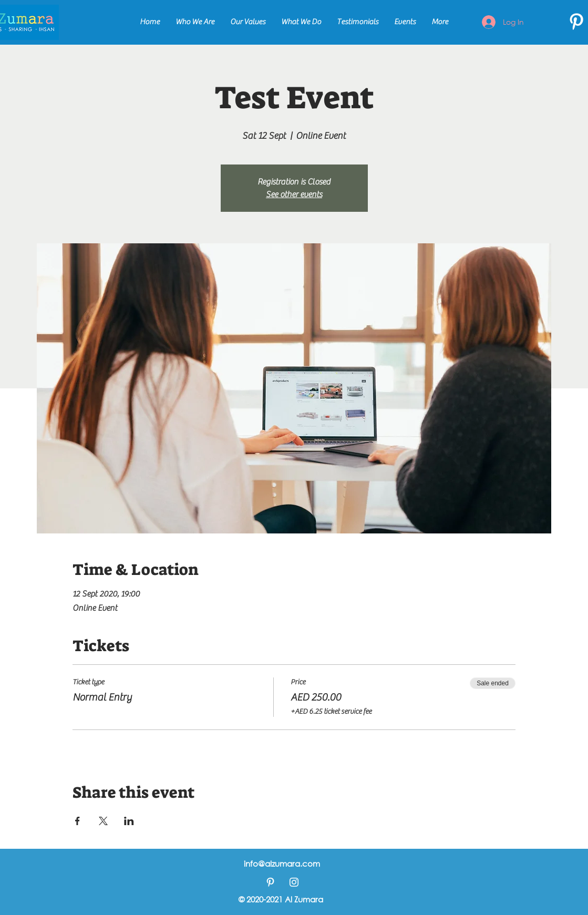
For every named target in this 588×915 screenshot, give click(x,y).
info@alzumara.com (282, 863)
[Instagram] (294, 882)
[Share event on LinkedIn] (129, 821)
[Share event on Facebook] (78, 821)
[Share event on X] (103, 821)
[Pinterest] (576, 22)
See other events (294, 194)
